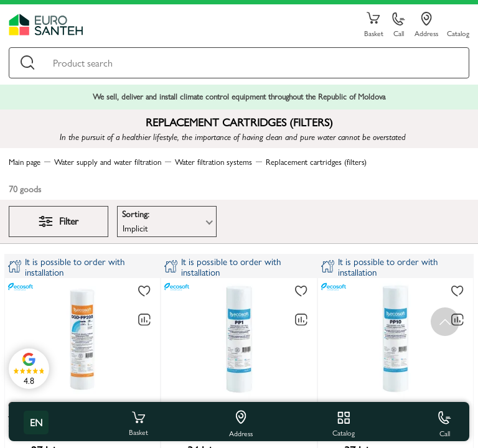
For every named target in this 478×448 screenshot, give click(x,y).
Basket (373, 25)
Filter (59, 221)
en (36, 422)
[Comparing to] (144, 320)
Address (426, 25)
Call (399, 25)
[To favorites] (144, 292)
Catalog (458, 33)
